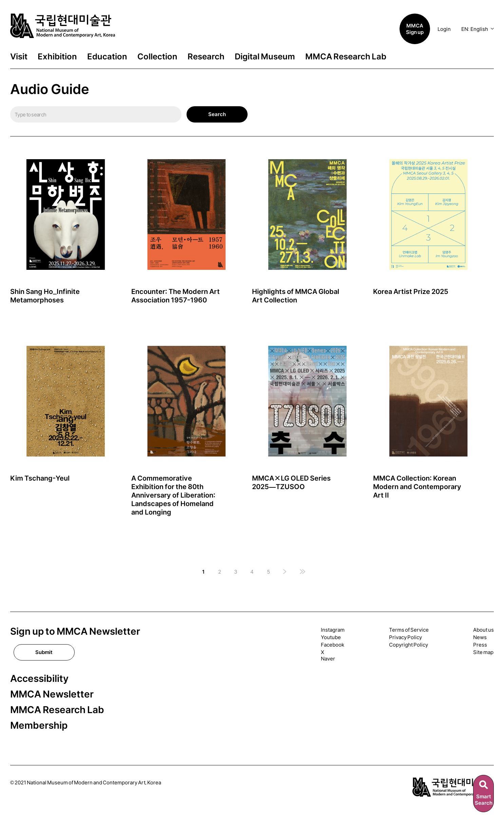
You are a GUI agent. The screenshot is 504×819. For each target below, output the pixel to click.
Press (480, 645)
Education (107, 57)
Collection (157, 57)
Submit (44, 652)
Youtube (331, 637)
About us (483, 630)
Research (206, 57)
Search (217, 114)
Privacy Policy (405, 637)
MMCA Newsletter (52, 694)
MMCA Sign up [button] (415, 29)
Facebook (333, 645)
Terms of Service (409, 630)
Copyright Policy (409, 645)
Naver (328, 659)
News (480, 637)
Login (444, 29)
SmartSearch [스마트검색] (484, 800)
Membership (39, 725)
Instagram (333, 630)
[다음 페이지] (285, 572)
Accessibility (39, 679)
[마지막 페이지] (303, 572)
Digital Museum (265, 57)
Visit (19, 57)
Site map (483, 652)
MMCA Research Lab (346, 57)
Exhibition (57, 57)
